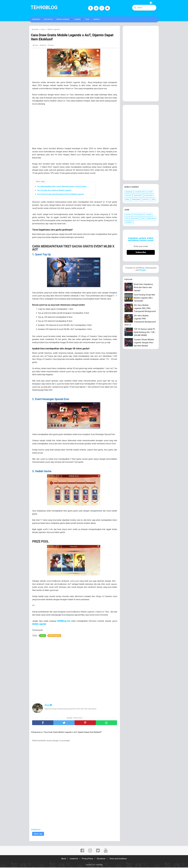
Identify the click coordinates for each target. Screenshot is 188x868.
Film (87, 19)
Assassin (129, 192)
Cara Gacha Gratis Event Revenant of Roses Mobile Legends (61, 195)
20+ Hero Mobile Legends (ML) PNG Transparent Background (145, 308)
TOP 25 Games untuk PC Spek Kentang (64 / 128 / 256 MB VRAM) (145, 332)
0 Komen (51, 46)
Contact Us (73, 859)
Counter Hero (140, 192)
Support (146, 199)
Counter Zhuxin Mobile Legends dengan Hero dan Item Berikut (144, 343)
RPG (143, 219)
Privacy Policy (87, 859)
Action (128, 215)
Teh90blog (44, 8)
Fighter (128, 196)
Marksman (136, 199)
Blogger (143, 270)
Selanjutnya (36, 830)
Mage (128, 199)
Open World (135, 219)
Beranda (36, 19)
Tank (153, 199)
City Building (138, 215)
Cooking (148, 215)
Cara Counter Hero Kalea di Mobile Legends (54, 191)
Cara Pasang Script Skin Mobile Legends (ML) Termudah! (144, 298)
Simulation (151, 219)
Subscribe (141, 252)
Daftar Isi (48, 19)
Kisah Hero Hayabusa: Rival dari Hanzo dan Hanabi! (144, 287)
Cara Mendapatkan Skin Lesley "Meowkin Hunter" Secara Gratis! (62, 187)
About (62, 859)
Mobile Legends (63, 19)
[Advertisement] (76, 128)
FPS (127, 219)
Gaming (78, 19)
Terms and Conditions (119, 859)
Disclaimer (102, 859)
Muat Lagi (38, 834)
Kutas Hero (149, 196)
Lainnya (96, 19)
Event (43, 636)
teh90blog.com (64, 622)
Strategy (129, 222)
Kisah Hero (138, 196)
